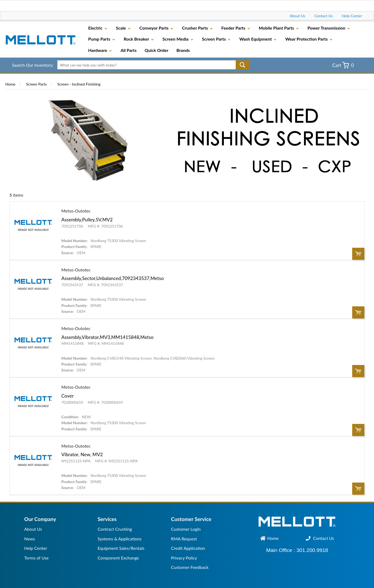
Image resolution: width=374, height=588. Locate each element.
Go (243, 65)
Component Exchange (118, 558)
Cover (68, 396)
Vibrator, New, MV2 (82, 454)
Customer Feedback (190, 567)
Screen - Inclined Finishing (79, 84)
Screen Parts (36, 84)
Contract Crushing (115, 529)
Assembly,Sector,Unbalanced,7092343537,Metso (112, 278)
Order (358, 254)
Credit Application (188, 548)
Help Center (352, 16)
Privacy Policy (184, 558)
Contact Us (323, 16)
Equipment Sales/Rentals (121, 548)
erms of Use (38, 558)
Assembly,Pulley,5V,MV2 (87, 220)
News (30, 539)
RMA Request (184, 539)
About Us (298, 16)
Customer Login (186, 529)
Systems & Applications (120, 539)
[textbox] (151, 65)
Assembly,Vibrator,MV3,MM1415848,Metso (107, 337)
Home (10, 84)
